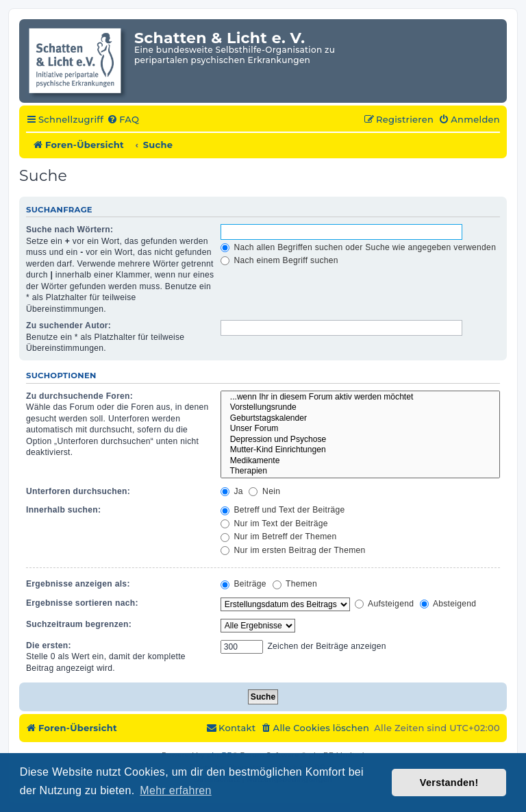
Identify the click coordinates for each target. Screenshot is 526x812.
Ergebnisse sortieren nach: (82, 603)
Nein (264, 491)
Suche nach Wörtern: (70, 230)
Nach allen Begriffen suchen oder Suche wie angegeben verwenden (358, 247)
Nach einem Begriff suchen (279, 260)
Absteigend (448, 604)
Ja (232, 491)
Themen (295, 584)
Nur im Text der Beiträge (274, 524)
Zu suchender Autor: (68, 325)
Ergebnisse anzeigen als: (78, 584)
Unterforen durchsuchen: (78, 491)
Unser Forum (360, 429)
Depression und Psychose (360, 440)
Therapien (360, 471)
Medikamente (360, 461)
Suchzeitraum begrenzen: (79, 624)
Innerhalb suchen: (63, 510)
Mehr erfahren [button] (175, 790)
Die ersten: (49, 645)
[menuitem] (123, 120)
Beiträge (243, 584)
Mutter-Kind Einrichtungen (360, 450)
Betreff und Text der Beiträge (283, 510)
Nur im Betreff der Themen (279, 537)
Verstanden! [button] (449, 783)
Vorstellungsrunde (360, 408)
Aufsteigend (384, 604)
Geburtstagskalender (360, 419)
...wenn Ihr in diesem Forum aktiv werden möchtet (360, 397)
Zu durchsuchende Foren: (79, 396)
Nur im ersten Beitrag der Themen (293, 550)
